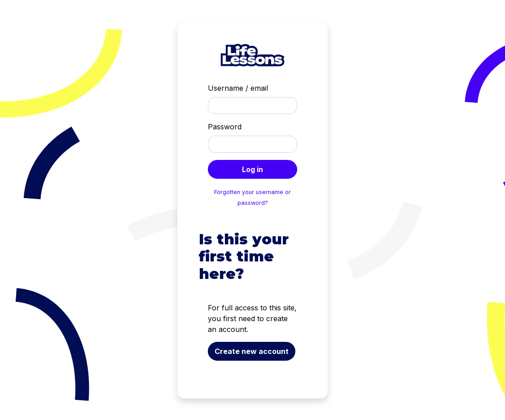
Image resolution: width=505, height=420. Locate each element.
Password (225, 127)
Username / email (238, 88)
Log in (252, 169)
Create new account (252, 351)
